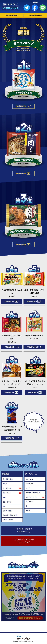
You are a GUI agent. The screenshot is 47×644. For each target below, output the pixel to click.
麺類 (4, 497)
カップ (28, 488)
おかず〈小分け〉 (8, 520)
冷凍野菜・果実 (8, 479)
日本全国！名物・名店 (10, 515)
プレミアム (29, 479)
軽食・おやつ (7, 502)
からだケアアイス (35, 497)
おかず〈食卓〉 (8, 511)
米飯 (4, 506)
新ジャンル (12, 493)
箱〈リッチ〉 (30, 502)
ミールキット (12, 488)
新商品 (5, 484)
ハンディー (29, 484)
